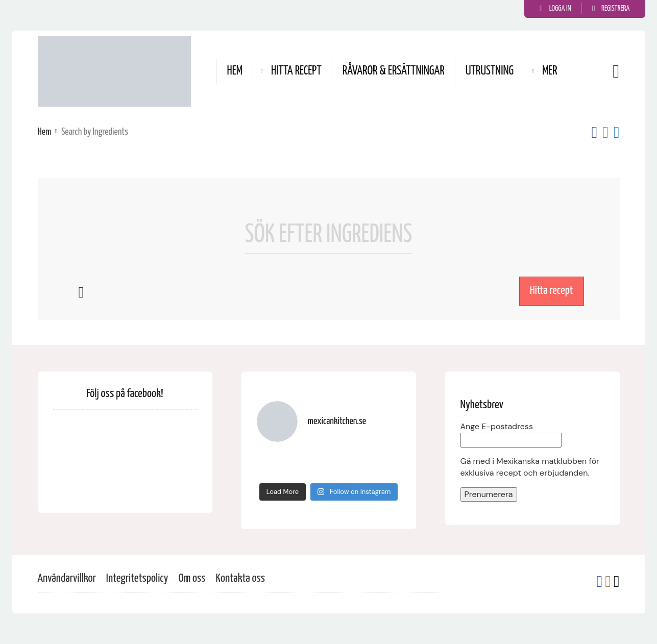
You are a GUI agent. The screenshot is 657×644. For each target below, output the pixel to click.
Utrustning (490, 71)
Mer (550, 71)
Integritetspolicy (137, 578)
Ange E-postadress (497, 426)
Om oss (192, 578)
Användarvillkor (67, 578)
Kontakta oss (241, 578)
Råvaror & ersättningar (394, 71)
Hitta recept (296, 71)
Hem (235, 71)
